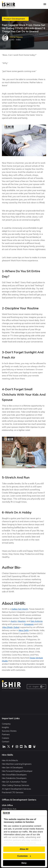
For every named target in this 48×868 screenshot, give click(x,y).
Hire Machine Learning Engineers (17, 764)
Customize (24, 856)
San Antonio (37, 621)
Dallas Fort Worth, (20, 609)
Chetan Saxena (16, 37)
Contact (6, 742)
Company (6, 724)
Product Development (14, 19)
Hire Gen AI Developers (12, 767)
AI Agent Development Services (16, 789)
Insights (5, 727)
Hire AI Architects (10, 760)
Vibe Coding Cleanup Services (15, 785)
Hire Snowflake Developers (14, 775)
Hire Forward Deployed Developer (17, 771)
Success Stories (9, 731)
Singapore (29, 624)
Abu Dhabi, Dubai (11, 627)
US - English (36, 687)
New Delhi (24, 630)
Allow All (24, 849)
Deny (24, 863)
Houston (22, 621)
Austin (14, 621)
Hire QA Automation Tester (14, 782)
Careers (6, 738)
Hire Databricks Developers (14, 778)
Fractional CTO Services (13, 792)
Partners (6, 734)
